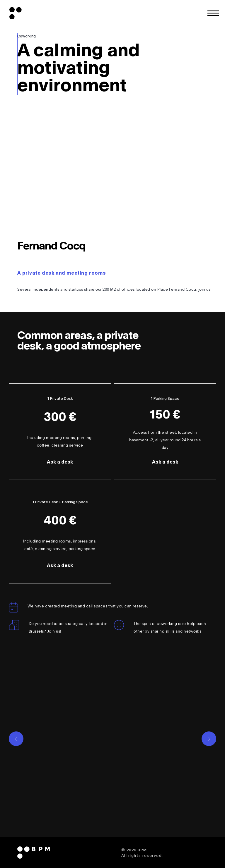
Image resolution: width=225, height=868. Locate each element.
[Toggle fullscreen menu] (213, 13)
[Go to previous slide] (16, 739)
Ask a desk (60, 462)
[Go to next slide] (209, 739)
